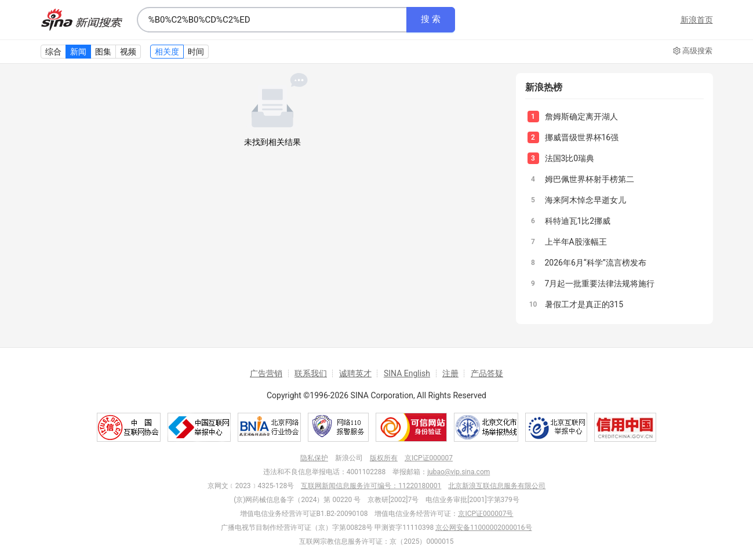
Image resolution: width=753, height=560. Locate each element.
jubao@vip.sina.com (459, 472)
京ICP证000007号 (485, 514)
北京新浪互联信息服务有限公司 (497, 486)
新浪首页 (697, 20)
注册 (450, 373)
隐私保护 (314, 458)
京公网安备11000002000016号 (483, 528)
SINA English (407, 373)
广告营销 (266, 373)
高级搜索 (693, 51)
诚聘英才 (355, 373)
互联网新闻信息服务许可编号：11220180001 (371, 486)
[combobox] (272, 20)
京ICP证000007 (429, 458)
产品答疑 (487, 373)
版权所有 (384, 458)
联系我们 (311, 373)
